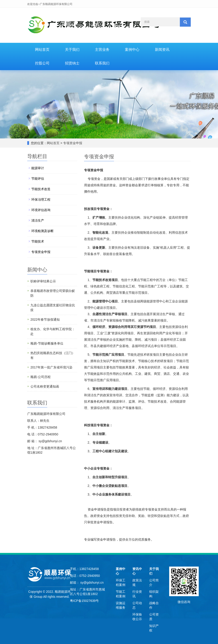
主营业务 (102, 50)
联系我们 (102, 63)
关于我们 (72, 50)
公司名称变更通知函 (45, 386)
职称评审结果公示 (43, 281)
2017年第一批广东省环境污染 (51, 367)
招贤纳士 (72, 63)
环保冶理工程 (41, 199)
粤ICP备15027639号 (84, 601)
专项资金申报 (73, 143)
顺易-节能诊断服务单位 (47, 343)
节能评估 (38, 179)
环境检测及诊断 (42, 231)
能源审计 (38, 168)
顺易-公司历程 (41, 377)
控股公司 (42, 63)
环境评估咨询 (41, 210)
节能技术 (38, 241)
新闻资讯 (162, 50)
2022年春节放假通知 (45, 319)
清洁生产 (38, 220)
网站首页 (42, 50)
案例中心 (132, 50)
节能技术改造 (41, 189)
